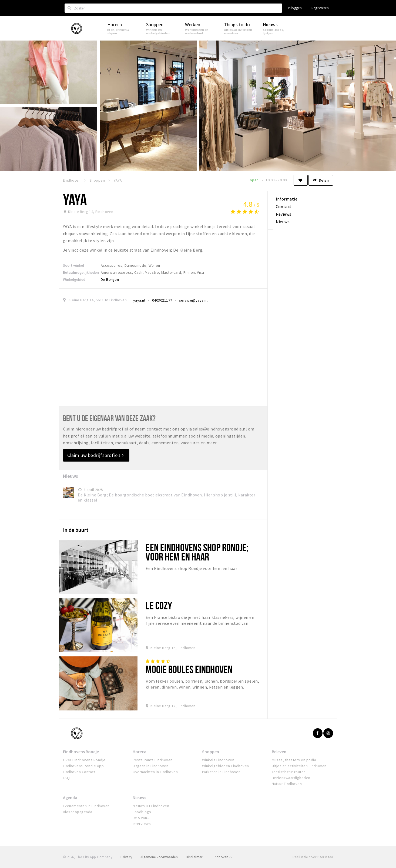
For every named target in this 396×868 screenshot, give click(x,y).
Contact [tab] (284, 206)
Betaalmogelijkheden (81, 272)
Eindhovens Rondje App (83, 766)
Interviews (142, 824)
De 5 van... (141, 818)
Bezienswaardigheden (291, 778)
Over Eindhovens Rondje (84, 760)
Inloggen (295, 8)
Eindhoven (222, 857)
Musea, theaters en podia (294, 760)
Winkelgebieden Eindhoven (226, 766)
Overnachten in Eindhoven (155, 772)
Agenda (70, 797)
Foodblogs (142, 812)
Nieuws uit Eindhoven (151, 806)
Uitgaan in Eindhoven (151, 766)
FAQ (66, 778)
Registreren (320, 8)
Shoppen (211, 752)
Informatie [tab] (287, 199)
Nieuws (139, 797)
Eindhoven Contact (79, 772)
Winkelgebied (74, 279)
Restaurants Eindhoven (153, 760)
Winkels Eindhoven (218, 760)
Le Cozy (159, 605)
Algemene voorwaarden (159, 857)
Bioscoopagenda (78, 812)
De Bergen (110, 279)
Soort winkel (73, 265)
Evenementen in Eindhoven (86, 806)
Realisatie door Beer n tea (313, 857)
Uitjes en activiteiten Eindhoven (299, 766)
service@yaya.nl (193, 300)
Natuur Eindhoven (287, 784)
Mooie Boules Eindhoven (189, 669)
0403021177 (162, 300)
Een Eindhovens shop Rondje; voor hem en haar (197, 552)
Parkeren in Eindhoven (221, 772)
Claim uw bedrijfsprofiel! (95, 455)
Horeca (140, 752)
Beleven (279, 752)
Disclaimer (194, 857)
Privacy (126, 857)
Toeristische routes (289, 772)
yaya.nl (139, 300)
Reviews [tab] (284, 214)
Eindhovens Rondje (81, 752)
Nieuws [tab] (283, 222)
